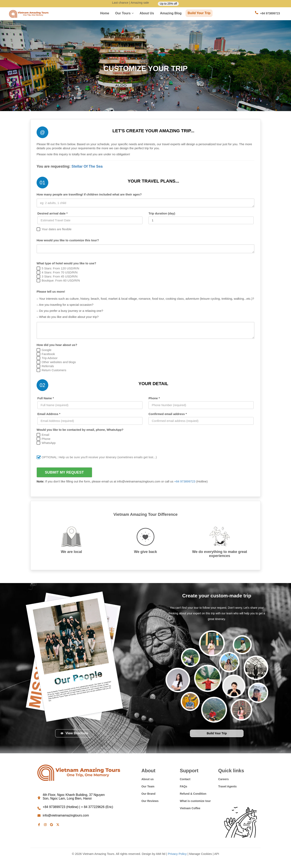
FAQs (184, 786)
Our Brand (148, 794)
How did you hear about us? (57, 345)
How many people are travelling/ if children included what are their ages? (89, 194)
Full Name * (46, 398)
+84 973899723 (185, 481)
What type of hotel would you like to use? (66, 263)
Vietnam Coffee (190, 808)
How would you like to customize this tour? (68, 240)
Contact (185, 779)
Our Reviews (150, 801)
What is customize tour (195, 801)
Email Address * (49, 414)
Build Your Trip (199, 13)
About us (147, 13)
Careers (224, 779)
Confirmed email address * (168, 414)
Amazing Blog (171, 13)
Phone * (154, 398)
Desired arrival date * (52, 213)
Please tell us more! (51, 292)
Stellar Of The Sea (87, 166)
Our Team (148, 786)
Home (105, 13)
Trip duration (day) (162, 213)
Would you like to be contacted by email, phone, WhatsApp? (80, 430)
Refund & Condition (193, 794)
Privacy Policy (177, 854)
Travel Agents (227, 786)
